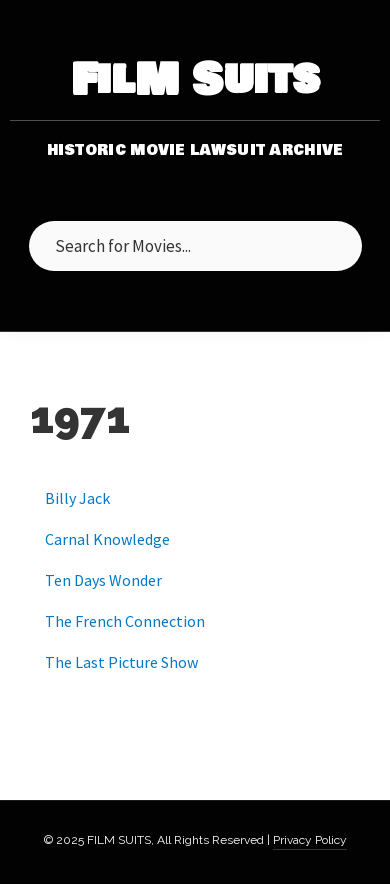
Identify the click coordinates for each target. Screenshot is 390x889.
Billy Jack (77, 498)
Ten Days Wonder (103, 580)
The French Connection (125, 621)
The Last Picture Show (121, 662)
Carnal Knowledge (107, 539)
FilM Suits (195, 80)
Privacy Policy (310, 840)
